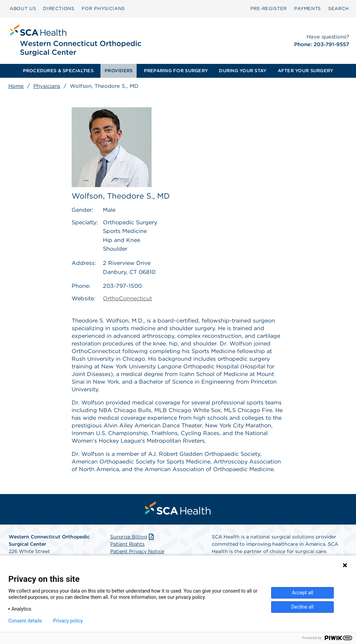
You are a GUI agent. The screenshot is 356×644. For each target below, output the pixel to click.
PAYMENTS (308, 9)
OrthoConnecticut (127, 298)
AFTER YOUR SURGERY (306, 71)
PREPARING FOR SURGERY (176, 71)
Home (16, 86)
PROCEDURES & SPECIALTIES (58, 71)
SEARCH (339, 9)
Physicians (47, 86)
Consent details (25, 621)
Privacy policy (68, 621)
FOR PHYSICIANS (103, 9)
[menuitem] (23, 9)
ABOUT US (23, 9)
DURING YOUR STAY (243, 71)
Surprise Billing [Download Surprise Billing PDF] (133, 537)
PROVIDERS (119, 71)
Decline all (302, 607)
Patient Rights (127, 544)
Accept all (302, 593)
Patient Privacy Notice (137, 551)
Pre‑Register (269, 9)
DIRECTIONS (59, 9)
